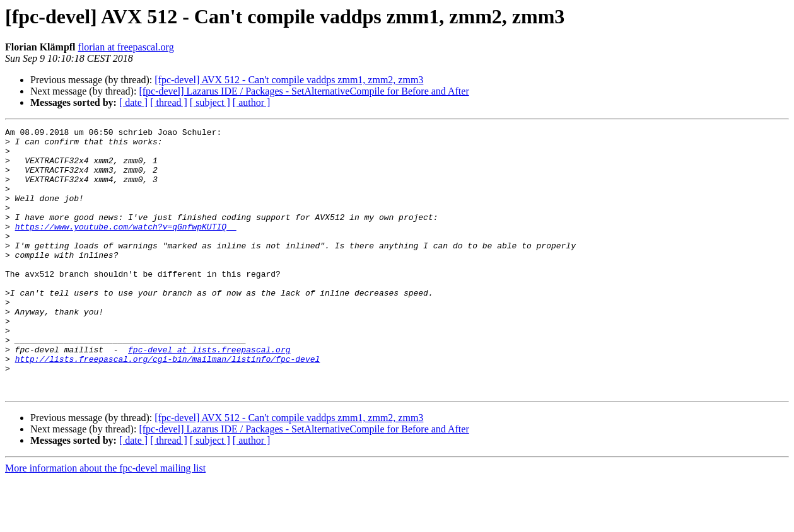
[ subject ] (210, 102)
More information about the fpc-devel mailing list (105, 521)
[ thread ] (169, 102)
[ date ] (133, 102)
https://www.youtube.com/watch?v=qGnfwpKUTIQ (126, 247)
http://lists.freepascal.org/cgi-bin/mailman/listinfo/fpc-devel (168, 406)
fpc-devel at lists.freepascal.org (209, 395)
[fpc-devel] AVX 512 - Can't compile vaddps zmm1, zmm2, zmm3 (289, 80)
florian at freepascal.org (126, 47)
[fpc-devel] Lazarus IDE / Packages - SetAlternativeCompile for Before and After (304, 91)
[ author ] (252, 102)
